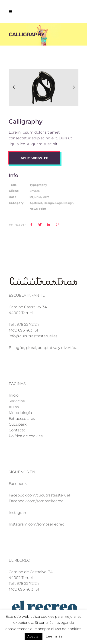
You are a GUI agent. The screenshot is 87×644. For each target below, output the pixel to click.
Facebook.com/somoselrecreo (36, 501)
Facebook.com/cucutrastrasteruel (39, 495)
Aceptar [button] (34, 636)
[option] (44, 88)
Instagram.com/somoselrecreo (37, 524)
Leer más (54, 636)
